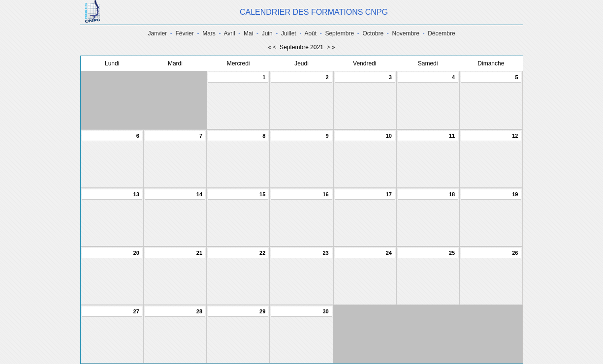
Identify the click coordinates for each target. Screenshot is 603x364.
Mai (248, 33)
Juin (267, 33)
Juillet (289, 33)
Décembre (441, 33)
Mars (209, 33)
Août (310, 33)
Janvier (157, 33)
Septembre (339, 33)
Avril (230, 33)
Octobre (373, 33)
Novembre (406, 33)
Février (184, 33)
